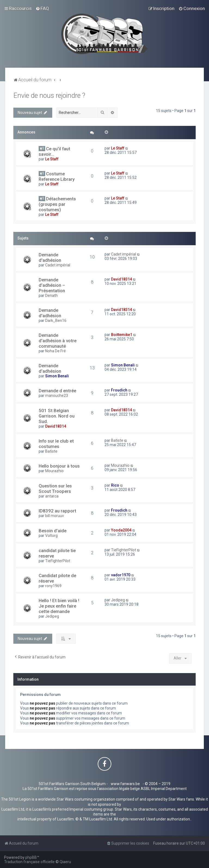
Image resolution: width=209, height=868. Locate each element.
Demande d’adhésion (50, 368)
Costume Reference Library (57, 176)
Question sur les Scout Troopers (55, 489)
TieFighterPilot (58, 561)
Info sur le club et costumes (56, 444)
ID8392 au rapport (57, 511)
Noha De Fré (56, 351)
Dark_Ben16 (56, 321)
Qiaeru (65, 862)
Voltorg (51, 536)
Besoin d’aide (53, 531)
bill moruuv (55, 516)
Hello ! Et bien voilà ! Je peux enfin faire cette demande (59, 606)
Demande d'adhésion (50, 257)
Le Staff (52, 159)
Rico (115, 485)
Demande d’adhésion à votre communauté (58, 341)
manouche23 (57, 396)
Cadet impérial (58, 265)
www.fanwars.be (125, 784)
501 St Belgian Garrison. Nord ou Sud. (57, 416)
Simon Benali (57, 376)
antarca (52, 496)
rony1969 (53, 586)
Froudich (119, 390)
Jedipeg (52, 616)
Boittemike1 (122, 335)
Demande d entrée (57, 391)
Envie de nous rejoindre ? (49, 96)
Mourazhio (54, 471)
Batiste (51, 451)
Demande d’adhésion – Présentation (52, 285)
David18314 (122, 279)
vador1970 (121, 575)
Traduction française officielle (29, 862)
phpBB (31, 857)
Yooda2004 (121, 530)
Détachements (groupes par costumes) (57, 204)
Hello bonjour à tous (59, 466)
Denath (51, 295)
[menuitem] (42, 8)
